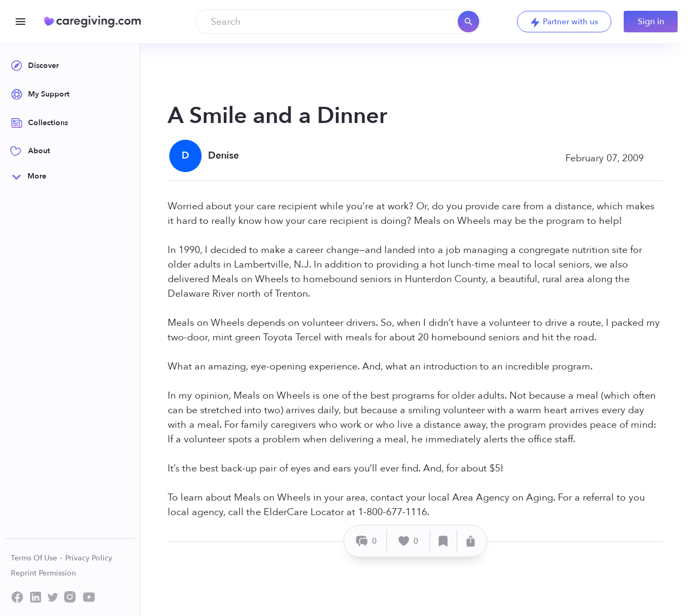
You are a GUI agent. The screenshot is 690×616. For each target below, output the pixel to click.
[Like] (409, 541)
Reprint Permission (43, 573)
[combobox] (338, 22)
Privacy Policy (89, 558)
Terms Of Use (37, 558)
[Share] (471, 541)
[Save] (444, 541)
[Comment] (367, 541)
